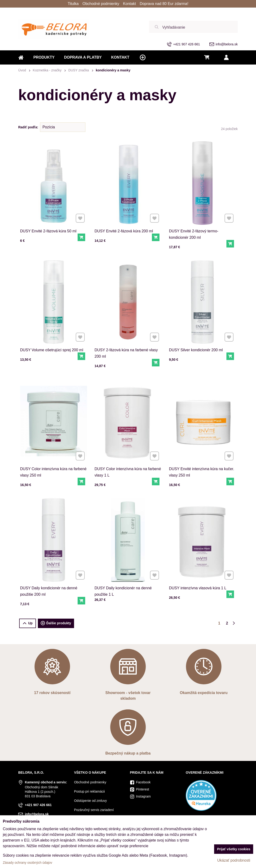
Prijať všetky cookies (234, 849)
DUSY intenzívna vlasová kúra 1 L (199, 575)
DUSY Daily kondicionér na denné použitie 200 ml (50, 577)
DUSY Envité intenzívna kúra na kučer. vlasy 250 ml (202, 458)
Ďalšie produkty (56, 623)
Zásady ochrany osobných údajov (28, 863)
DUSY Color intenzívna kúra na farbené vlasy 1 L (128, 458)
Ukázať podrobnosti (234, 860)
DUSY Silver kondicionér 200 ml (198, 337)
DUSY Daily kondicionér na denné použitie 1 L (125, 577)
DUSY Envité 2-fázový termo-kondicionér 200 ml (194, 234)
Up (28, 623)
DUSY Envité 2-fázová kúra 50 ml (48, 231)
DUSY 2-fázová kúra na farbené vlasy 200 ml (127, 339)
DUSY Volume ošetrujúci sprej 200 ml (52, 337)
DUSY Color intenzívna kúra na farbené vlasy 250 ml (53, 458)
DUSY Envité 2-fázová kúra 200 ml (124, 231)
